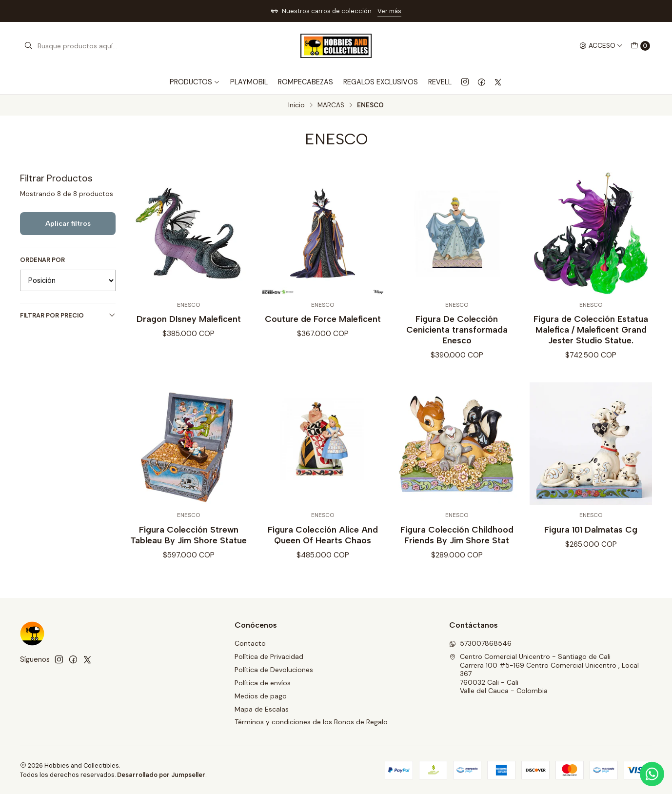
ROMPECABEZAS (306, 82)
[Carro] (640, 46)
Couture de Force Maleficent (323, 319)
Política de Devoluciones (274, 670)
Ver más (389, 11)
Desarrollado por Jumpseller (161, 775)
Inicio (296, 105)
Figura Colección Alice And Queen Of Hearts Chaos (323, 544)
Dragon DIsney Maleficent (189, 319)
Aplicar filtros (68, 223)
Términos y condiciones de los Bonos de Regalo (311, 722)
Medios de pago (261, 696)
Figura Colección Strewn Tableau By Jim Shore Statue (188, 544)
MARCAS (331, 105)
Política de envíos (263, 683)
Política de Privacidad (269, 656)
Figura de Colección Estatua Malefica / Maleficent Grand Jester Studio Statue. (591, 329)
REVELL (440, 82)
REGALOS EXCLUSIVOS (381, 82)
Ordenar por (42, 260)
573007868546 (480, 643)
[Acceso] (601, 46)
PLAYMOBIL (249, 82)
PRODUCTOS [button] (195, 82)
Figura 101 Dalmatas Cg (591, 539)
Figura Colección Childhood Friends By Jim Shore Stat (457, 544)
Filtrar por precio (68, 315)
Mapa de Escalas (262, 709)
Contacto (250, 643)
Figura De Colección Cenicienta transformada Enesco (457, 329)
